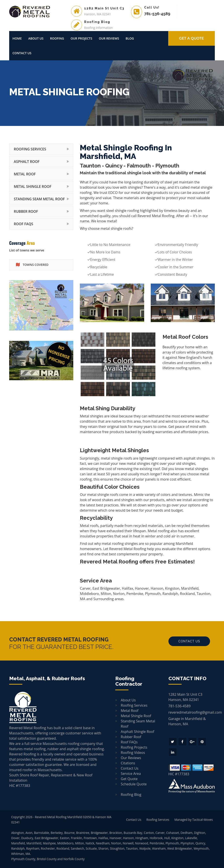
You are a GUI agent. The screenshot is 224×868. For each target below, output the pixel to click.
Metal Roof (25, 174)
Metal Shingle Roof (33, 186)
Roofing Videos (133, 753)
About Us (36, 38)
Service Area (131, 774)
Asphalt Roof (27, 162)
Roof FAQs (24, 224)
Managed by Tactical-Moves (194, 820)
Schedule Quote (134, 784)
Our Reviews (109, 38)
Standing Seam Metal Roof (39, 199)
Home (17, 38)
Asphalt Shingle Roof (137, 732)
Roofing (57, 38)
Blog (130, 38)
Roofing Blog (131, 795)
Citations (128, 763)
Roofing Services (30, 149)
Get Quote (129, 779)
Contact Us (22, 53)
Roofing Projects (134, 747)
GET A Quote (192, 38)
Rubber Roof (26, 211)
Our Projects (81, 38)
